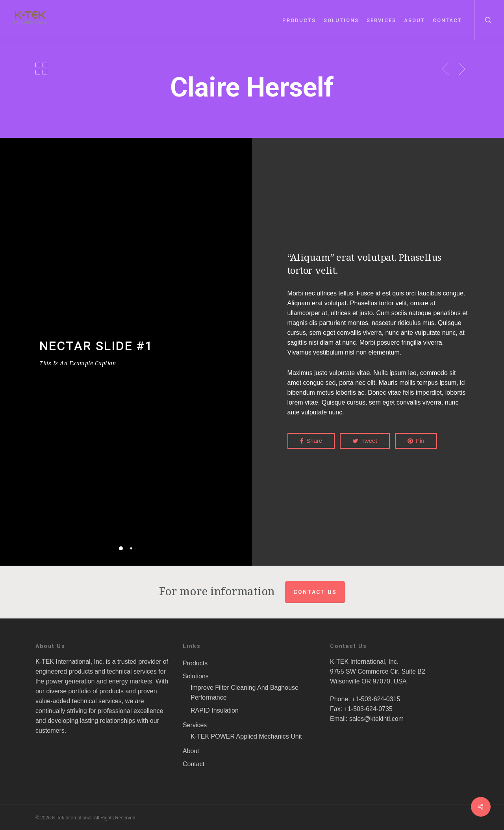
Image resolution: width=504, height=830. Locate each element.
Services (381, 20)
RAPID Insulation (215, 710)
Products (299, 20)
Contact (447, 20)
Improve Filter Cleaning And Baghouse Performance (245, 693)
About (414, 20)
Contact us (315, 592)
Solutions (341, 20)
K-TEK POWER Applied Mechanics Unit (246, 736)
